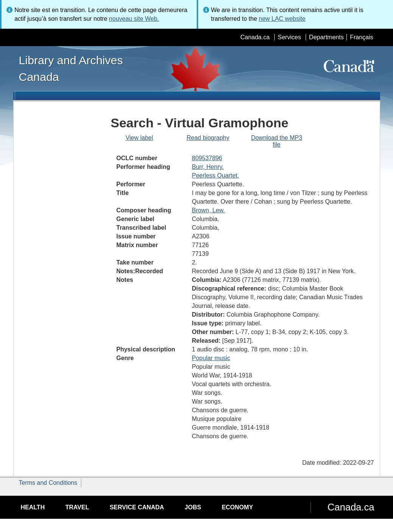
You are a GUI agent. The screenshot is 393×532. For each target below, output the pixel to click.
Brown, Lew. (208, 210)
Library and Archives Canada (71, 68)
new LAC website (282, 19)
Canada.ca (255, 37)
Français (361, 37)
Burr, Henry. (208, 167)
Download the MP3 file (277, 141)
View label (139, 138)
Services (289, 37)
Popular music (211, 358)
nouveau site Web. (134, 19)
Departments (326, 37)
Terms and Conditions (48, 483)
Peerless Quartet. (215, 176)
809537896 (207, 158)
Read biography (208, 138)
